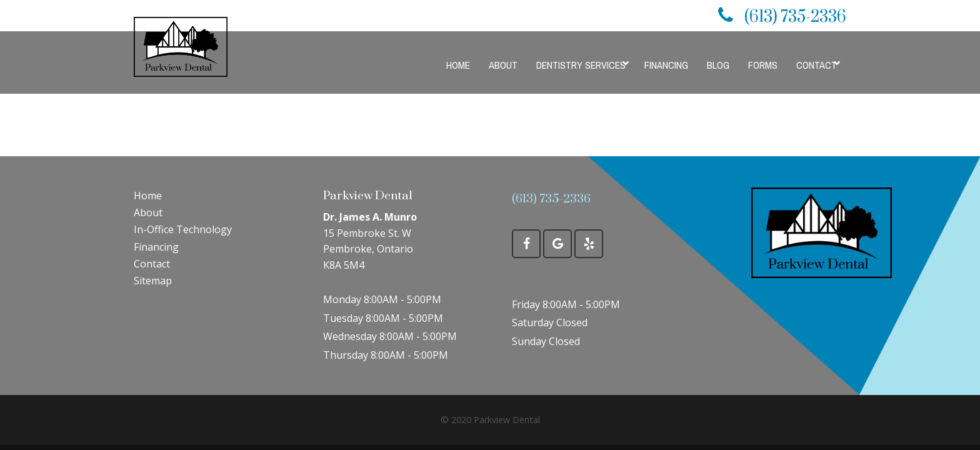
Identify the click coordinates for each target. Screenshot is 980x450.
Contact (152, 264)
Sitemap (153, 281)
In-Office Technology (183, 229)
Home (148, 196)
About (148, 212)
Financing (156, 247)
